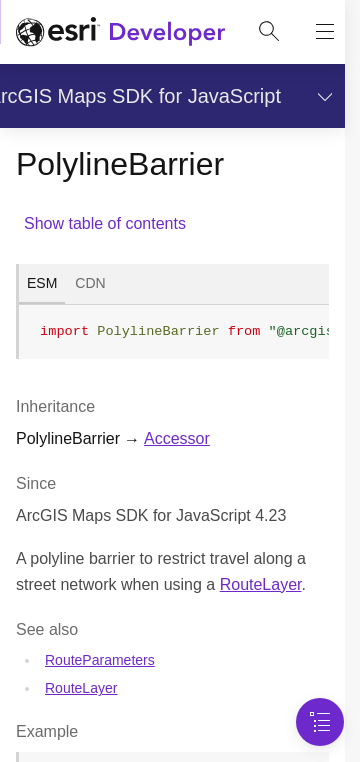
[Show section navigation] (321, 96)
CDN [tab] (90, 283)
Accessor (177, 438)
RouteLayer (261, 584)
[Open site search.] (269, 32)
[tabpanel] (172, 340)
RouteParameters (100, 660)
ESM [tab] (42, 283)
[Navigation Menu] (320, 722)
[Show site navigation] (325, 32)
